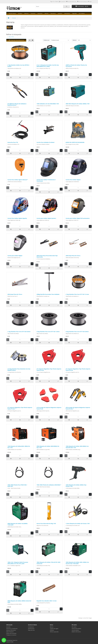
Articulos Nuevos (12, 13)
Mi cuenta (74, 627)
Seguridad (74, 13)
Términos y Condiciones (12, 629)
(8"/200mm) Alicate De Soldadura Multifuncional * (17, 104)
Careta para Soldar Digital (15, 256)
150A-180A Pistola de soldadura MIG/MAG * (49, 485)
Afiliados (52, 630)
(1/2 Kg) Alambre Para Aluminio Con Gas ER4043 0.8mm (19, 370)
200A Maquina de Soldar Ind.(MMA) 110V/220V (17, 524)
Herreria (46, 13)
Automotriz (40, 13)
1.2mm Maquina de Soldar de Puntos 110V (78, 523)
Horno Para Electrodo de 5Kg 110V (46, 523)
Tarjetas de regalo (54, 629)
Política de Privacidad (11, 633)
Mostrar (75, 40)
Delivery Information (11, 630)
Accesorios (33, 13)
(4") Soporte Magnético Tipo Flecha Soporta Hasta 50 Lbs (78, 370)
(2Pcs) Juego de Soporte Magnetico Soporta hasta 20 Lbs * (78, 408)
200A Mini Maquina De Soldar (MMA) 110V (78, 104)
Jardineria (60, 13)
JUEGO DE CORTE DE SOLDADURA (75, 142)
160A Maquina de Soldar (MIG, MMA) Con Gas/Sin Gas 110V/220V (77, 563)
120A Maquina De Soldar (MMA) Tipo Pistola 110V (76, 486)
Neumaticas (53, 13)
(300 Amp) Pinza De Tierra (73, 256)
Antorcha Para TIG (13, 142)
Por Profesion (82, 13)
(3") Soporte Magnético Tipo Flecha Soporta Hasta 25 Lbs (49, 370)
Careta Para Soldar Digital (73, 180)
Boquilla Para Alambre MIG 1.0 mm (47, 601)
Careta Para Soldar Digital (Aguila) (17, 218)
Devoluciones (31, 629)
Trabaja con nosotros (11, 635)
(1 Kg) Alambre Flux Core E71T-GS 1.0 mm (77, 294)
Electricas (26, 13)
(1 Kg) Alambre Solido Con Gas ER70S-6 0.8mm (18, 66)
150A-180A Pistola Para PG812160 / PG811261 (17, 486)
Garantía (8, 627)
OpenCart (15, 640)
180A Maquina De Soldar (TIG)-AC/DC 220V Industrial (49, 563)
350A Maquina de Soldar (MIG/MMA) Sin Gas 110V (48, 447)
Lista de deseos (75, 630)
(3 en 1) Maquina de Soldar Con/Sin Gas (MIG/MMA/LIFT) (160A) (48, 66)
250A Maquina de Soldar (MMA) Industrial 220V (19, 601)
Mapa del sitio (31, 630)
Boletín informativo (76, 632)
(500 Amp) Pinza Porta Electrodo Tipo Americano (47, 256)
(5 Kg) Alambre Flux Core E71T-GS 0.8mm (77, 332)
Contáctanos (31, 627)
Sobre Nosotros (10, 632)
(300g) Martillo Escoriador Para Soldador (48, 294)
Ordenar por (47, 40)
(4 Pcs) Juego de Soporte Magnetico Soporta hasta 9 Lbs (49, 408)
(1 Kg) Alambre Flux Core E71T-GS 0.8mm (19, 332)
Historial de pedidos (76, 629)
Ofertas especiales (54, 632)
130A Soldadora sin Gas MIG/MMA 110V (48, 104)
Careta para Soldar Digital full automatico (78, 218)
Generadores (67, 13)
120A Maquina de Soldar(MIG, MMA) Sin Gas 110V (19, 447)
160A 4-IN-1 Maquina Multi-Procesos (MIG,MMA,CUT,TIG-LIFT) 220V (18, 563)
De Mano (20, 13)
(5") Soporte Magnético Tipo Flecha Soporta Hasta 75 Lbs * (20, 408)
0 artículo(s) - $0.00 (82, 6)
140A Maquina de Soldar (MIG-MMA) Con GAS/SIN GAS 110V (77, 447)
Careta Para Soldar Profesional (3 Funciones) (46, 180)
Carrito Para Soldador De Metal (45, 142)
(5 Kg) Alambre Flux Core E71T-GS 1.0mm (48, 332)
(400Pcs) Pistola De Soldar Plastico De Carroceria (76, 66)
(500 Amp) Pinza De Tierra (15, 294)
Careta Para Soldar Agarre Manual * (18, 180)
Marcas (52, 627)
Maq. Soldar (11, 37)
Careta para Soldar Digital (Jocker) (46, 218)
